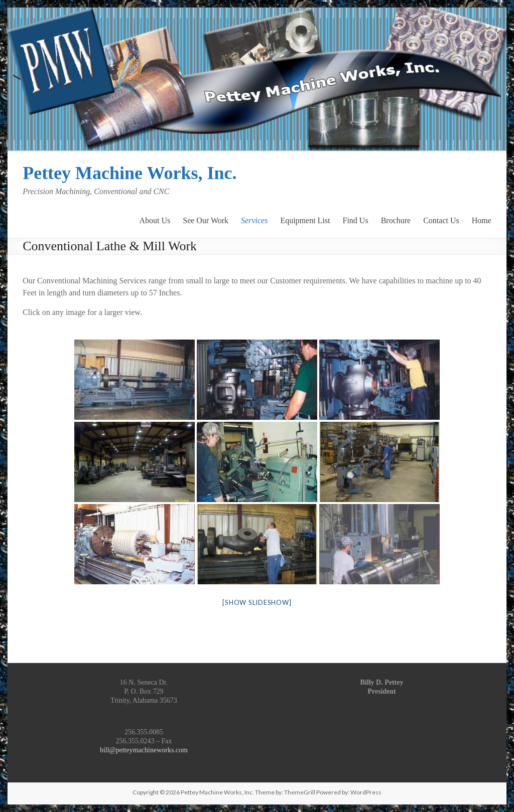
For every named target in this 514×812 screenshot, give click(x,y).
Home (482, 220)
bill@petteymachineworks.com (144, 750)
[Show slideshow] (257, 602)
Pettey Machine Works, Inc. (130, 173)
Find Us (356, 220)
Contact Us (441, 220)
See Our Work (206, 220)
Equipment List (305, 220)
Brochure (396, 220)
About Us (155, 220)
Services (254, 220)
